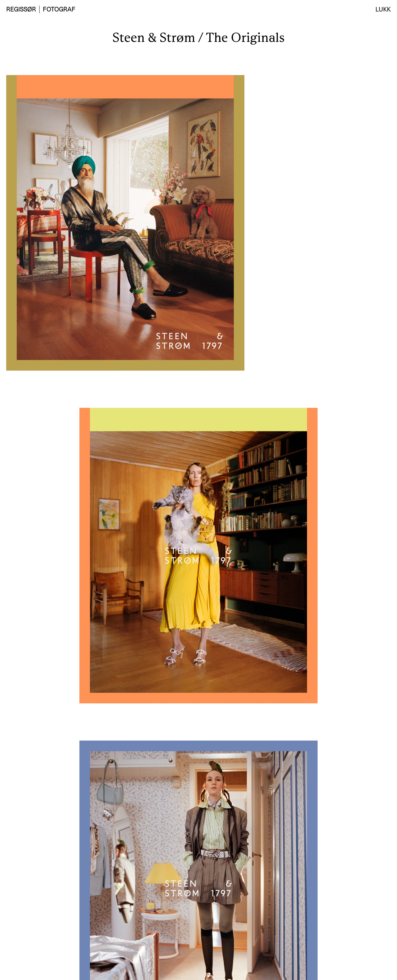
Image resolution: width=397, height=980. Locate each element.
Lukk (383, 9)
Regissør (21, 9)
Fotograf (59, 9)
